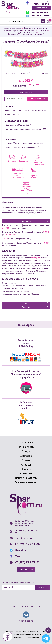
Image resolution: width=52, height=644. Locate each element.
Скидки (26, 452)
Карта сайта (26, 621)
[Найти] (24, 21)
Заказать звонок (41, 8)
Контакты (26, 474)
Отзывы (26, 465)
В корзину (26, 92)
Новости (26, 469)
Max (49, 2)
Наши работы (26, 447)
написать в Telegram (38, 16)
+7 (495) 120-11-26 (42, 4)
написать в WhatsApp (38, 12)
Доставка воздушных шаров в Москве (21, 631)
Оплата (26, 460)
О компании (26, 443)
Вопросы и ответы (26, 478)
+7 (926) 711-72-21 (27, 562)
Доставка (26, 456)
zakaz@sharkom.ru (24, 538)
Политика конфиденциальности (26, 638)
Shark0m (20, 550)
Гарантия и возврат (26, 483)
